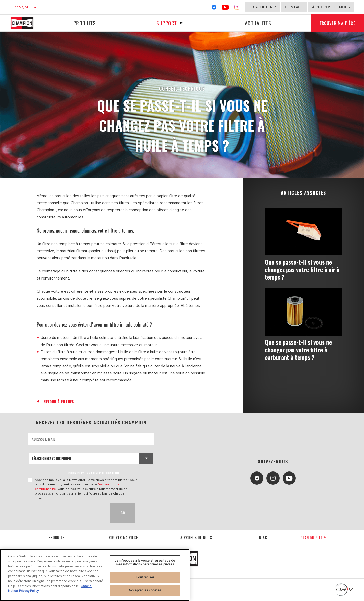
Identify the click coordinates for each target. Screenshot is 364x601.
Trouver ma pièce (123, 537)
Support (165, 23)
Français (21, 7)
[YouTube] (225, 8)
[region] (95, 575)
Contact (294, 7)
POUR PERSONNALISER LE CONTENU (94, 473)
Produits (84, 23)
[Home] (26, 23)
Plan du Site (313, 538)
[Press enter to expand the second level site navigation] (180, 23)
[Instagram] (237, 8)
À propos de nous (331, 7)
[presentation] (66, 513)
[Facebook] (214, 8)
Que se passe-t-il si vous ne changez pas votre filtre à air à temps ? (302, 270)
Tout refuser (145, 577)
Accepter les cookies (145, 590)
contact (262, 537)
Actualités (256, 23)
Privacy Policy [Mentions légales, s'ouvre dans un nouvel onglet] (29, 591)
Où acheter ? (262, 7)
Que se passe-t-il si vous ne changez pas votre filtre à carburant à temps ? (301, 350)
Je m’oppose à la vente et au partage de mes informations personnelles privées (145, 563)
